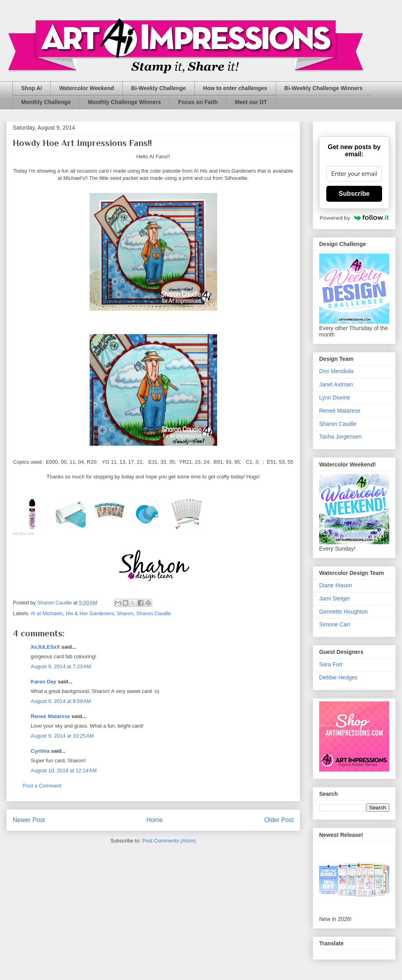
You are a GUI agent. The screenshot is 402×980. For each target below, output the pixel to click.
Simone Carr (335, 624)
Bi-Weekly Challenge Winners (324, 88)
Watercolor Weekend (86, 88)
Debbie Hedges (338, 677)
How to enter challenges (235, 88)
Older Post (279, 820)
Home (155, 820)
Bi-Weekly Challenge (158, 88)
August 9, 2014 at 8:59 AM (61, 701)
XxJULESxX (45, 647)
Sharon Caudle (154, 613)
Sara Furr (331, 664)
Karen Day (43, 682)
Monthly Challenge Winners (124, 102)
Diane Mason (336, 585)
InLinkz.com (23, 534)
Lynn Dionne (335, 398)
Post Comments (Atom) (169, 841)
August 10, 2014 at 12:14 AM (64, 770)
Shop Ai (31, 88)
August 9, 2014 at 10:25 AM (62, 736)
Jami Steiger (335, 598)
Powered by (354, 218)
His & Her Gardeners (90, 613)
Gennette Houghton (343, 612)
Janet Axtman (336, 384)
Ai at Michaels (47, 613)
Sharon (125, 613)
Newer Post (29, 820)
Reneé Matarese (50, 716)
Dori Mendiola (336, 371)
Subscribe (354, 194)
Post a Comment (42, 786)
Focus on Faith (198, 102)
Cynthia (40, 751)
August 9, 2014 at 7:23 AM (61, 666)
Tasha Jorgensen (340, 437)
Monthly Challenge (46, 102)
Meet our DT (251, 102)
